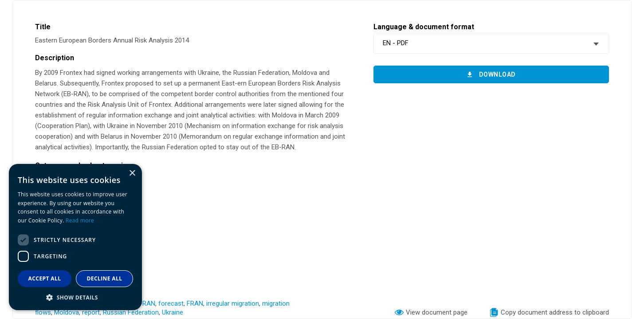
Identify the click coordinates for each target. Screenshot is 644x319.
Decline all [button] (105, 278)
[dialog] (75, 237)
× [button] (132, 173)
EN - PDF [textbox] (396, 43)
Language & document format (424, 27)
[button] (75, 297)
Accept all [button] (45, 278)
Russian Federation (131, 312)
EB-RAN (144, 303)
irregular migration (233, 303)
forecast (171, 303)
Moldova (67, 312)
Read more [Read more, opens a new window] (80, 220)
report (91, 312)
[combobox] (491, 43)
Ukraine (173, 312)
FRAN (195, 303)
